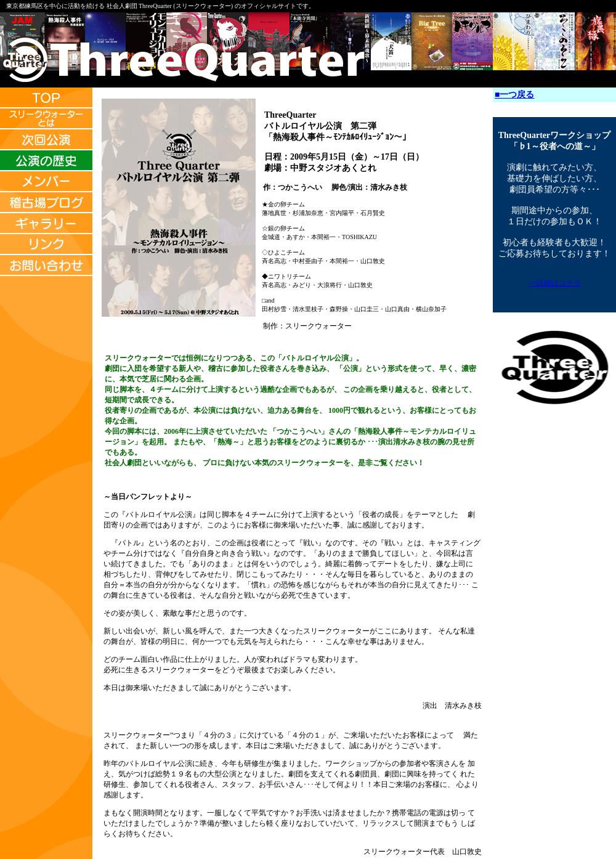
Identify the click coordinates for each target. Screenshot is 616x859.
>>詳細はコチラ (554, 283)
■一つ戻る (514, 95)
